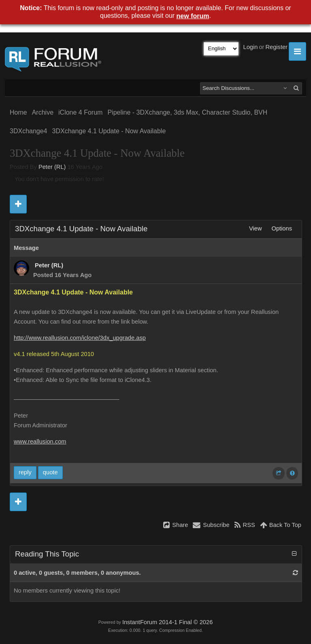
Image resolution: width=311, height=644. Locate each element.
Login (251, 47)
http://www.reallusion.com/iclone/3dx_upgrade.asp (80, 338)
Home (18, 112)
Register (276, 47)
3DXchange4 (29, 131)
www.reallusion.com (40, 441)
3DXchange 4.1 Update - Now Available (109, 131)
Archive (43, 112)
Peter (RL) (52, 167)
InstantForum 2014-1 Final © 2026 (167, 622)
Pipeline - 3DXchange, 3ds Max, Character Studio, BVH (187, 112)
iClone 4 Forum (80, 112)
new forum (193, 16)
